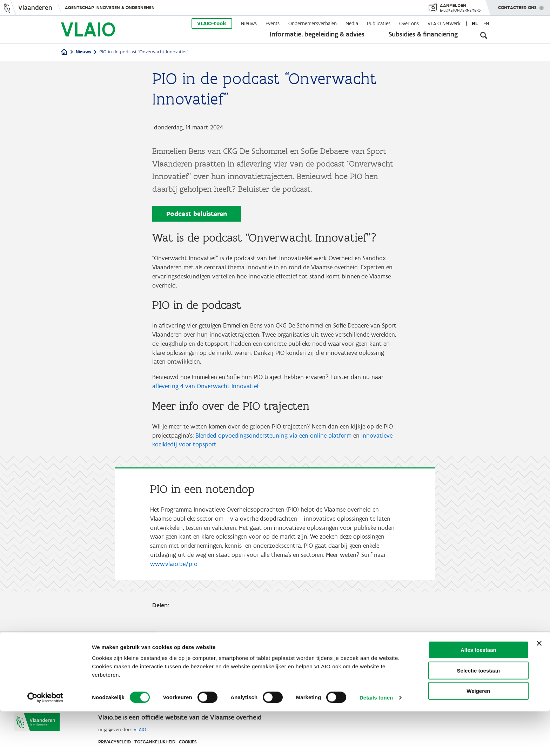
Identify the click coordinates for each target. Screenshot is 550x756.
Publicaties (379, 23)
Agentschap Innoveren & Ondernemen (110, 8)
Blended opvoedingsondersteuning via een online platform (273, 440)
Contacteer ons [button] (517, 5)
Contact (394, 659)
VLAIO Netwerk (444, 23)
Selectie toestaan (479, 715)
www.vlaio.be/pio (174, 572)
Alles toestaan (478, 694)
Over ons (409, 23)
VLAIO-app (312, 659)
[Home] (64, 52)
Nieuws (249, 23)
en (486, 23)
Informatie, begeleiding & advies (317, 34)
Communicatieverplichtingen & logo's (259, 676)
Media (352, 23)
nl (475, 23)
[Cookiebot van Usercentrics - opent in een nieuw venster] (45, 742)
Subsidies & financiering (423, 34)
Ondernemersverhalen (313, 23)
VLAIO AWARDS (355, 659)
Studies (280, 659)
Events (273, 23)
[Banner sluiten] (539, 688)
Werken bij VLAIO (239, 659)
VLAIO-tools (212, 23)
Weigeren (478, 735)
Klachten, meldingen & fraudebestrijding (354, 676)
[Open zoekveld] (484, 35)
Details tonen (376, 742)
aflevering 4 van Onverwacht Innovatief (206, 390)
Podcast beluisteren (197, 214)
